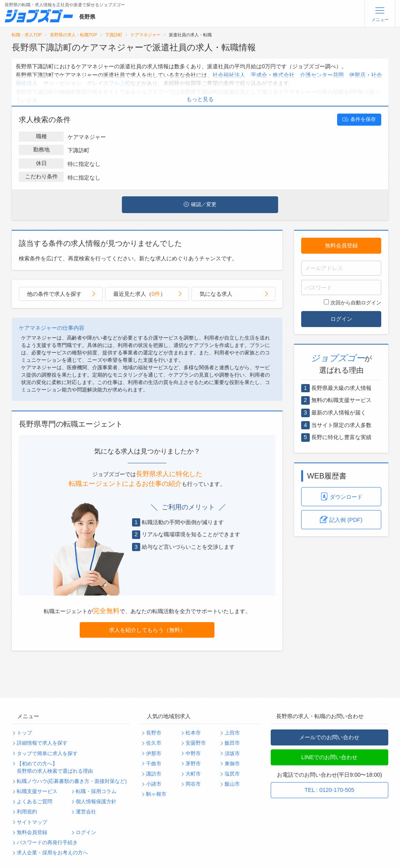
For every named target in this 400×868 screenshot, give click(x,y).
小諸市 (154, 784)
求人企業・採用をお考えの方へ (52, 853)
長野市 (154, 733)
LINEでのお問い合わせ (329, 757)
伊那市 (154, 754)
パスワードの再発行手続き (47, 843)
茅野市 (193, 764)
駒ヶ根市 (156, 794)
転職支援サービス (37, 792)
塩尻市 (232, 774)
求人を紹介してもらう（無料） (147, 630)
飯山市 (232, 784)
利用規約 (27, 812)
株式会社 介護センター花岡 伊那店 (319, 75)
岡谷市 (193, 784)
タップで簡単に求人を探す (47, 754)
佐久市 (154, 743)
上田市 (232, 733)
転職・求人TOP (27, 35)
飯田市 (232, 743)
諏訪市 (154, 774)
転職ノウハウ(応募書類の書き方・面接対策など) (72, 781)
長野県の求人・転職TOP (74, 35)
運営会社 (86, 812)
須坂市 (232, 754)
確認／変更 (200, 205)
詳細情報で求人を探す (42, 743)
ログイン (341, 319)
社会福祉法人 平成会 (240, 75)
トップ (24, 733)
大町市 (193, 774)
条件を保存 (359, 119)
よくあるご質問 (35, 802)
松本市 (193, 733)
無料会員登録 (341, 245)
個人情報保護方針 (96, 802)
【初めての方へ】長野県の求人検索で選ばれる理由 (55, 768)
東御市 (232, 764)
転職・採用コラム (96, 792)
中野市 (193, 754)
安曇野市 (196, 743)
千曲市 (154, 764)
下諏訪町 (114, 35)
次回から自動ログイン (353, 302)
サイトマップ (32, 822)
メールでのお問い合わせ (329, 737)
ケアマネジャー (146, 35)
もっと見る (200, 99)
